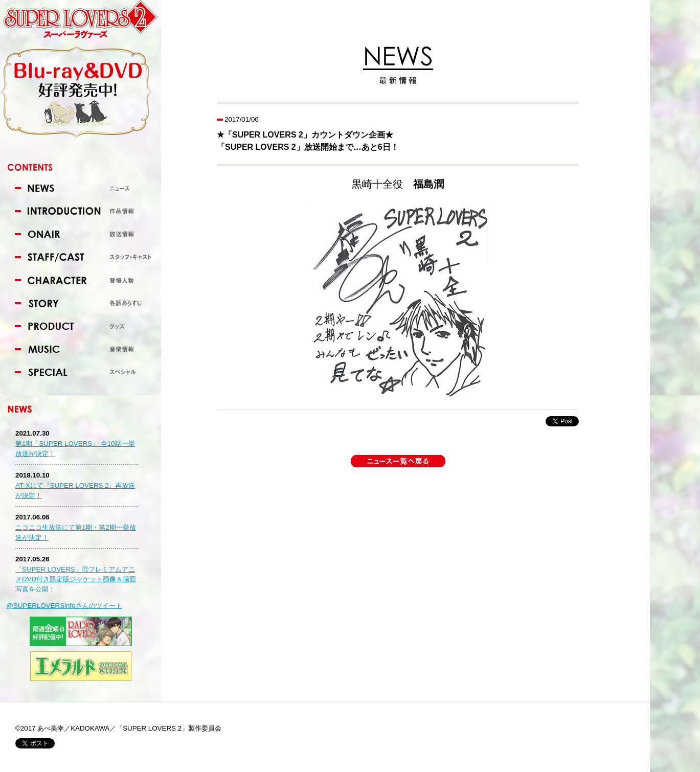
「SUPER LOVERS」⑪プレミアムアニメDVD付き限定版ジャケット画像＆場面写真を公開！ (76, 580)
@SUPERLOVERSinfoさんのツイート (64, 606)
